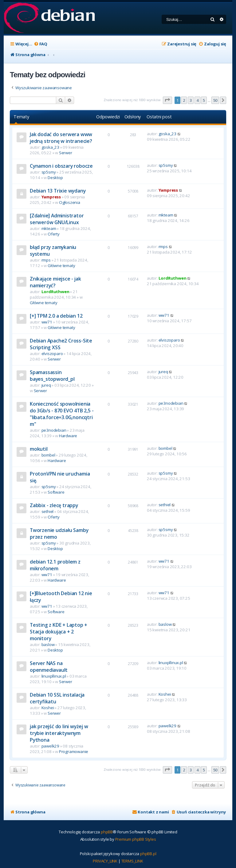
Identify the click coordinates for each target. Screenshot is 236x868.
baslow (48, 644)
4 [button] (197, 100)
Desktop (55, 178)
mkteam (49, 228)
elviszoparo (52, 354)
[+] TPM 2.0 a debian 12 (56, 316)
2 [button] (184, 100)
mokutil (39, 449)
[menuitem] (41, 44)
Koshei (48, 708)
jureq (46, 385)
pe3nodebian (54, 430)
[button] (167, 100)
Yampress (51, 197)
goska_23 (50, 147)
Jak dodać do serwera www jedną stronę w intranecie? (61, 138)
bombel (48, 455)
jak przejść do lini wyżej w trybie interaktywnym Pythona (59, 733)
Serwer (66, 153)
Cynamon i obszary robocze (61, 166)
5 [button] (204, 100)
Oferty (54, 234)
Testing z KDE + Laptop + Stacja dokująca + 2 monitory (59, 632)
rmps (46, 260)
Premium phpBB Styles (136, 839)
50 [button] (215, 100)
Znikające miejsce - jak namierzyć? (55, 282)
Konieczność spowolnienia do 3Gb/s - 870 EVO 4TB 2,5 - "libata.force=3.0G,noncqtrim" (62, 414)
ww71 (47, 322)
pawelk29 (50, 746)
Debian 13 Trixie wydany (58, 191)
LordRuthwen (55, 292)
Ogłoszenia (70, 202)
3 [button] (191, 100)
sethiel (48, 511)
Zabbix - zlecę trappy (54, 505)
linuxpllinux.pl (54, 676)
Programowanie (74, 751)
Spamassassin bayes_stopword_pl (52, 376)
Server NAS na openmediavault (49, 667)
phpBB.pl (148, 854)
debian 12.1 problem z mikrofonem (55, 565)
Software (56, 492)
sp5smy (49, 172)
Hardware (68, 436)
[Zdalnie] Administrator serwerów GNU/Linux (57, 219)
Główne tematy (61, 266)
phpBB (107, 832)
